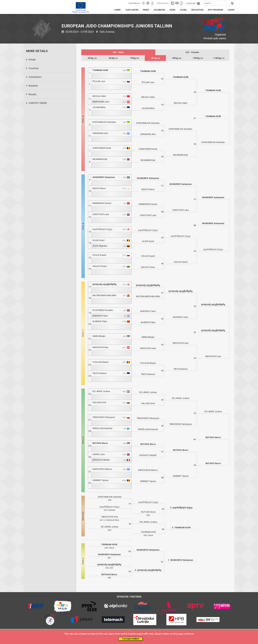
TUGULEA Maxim (101, 362)
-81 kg (155, 58)
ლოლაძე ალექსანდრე (104, 284)
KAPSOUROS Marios (102, 469)
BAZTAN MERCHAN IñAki (104, 295)
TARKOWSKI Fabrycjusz (104, 417)
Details (32, 60)
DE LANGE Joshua (101, 391)
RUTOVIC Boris (100, 443)
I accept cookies (131, 639)
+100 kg (219, 58)
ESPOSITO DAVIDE (101, 460)
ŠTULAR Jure (99, 81)
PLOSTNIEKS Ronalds (103, 310)
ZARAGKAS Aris (100, 133)
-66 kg (113, 58)
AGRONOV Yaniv (100, 316)
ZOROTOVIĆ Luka (101, 214)
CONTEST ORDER (38, 103)
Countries (34, 68)
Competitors (35, 77)
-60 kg (92, 58)
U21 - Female (192, 52)
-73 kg (134, 58)
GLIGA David (98, 240)
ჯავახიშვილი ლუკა (102, 229)
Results (32, 94)
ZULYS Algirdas (100, 246)
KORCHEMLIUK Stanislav (104, 122)
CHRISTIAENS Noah (102, 148)
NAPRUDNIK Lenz (101, 102)
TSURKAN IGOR (100, 70)
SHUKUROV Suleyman (104, 177)
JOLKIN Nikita (99, 107)
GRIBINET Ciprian (100, 480)
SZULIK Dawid (99, 255)
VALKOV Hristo (100, 266)
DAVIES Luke (99, 454)
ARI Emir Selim (99, 96)
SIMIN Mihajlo (99, 336)
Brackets (33, 86)
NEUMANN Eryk (100, 159)
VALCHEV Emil (99, 402)
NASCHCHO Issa (100, 347)
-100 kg (198, 58)
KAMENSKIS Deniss (102, 203)
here (191, 634)
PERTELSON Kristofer (102, 428)
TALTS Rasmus (99, 373)
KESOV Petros (99, 188)
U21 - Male (118, 52)
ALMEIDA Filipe (100, 321)
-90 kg (176, 58)
